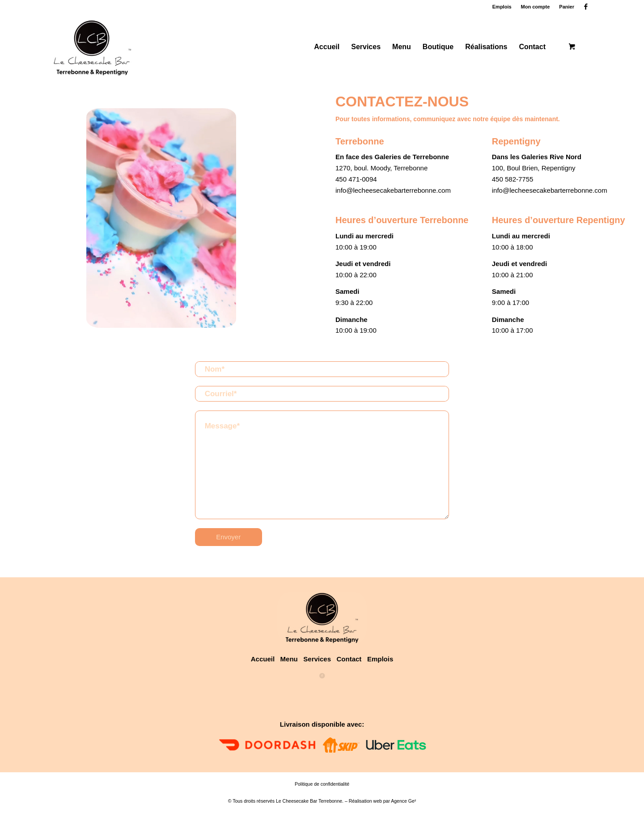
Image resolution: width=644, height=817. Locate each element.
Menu (289, 659)
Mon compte (536, 7)
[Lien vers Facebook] (586, 7)
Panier (567, 7)
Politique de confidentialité (322, 784)
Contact (352, 659)
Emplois (502, 7)
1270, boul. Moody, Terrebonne (381, 168)
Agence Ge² (403, 801)
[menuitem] (502, 7)
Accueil (263, 659)
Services (317, 659)
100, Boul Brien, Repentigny (534, 168)
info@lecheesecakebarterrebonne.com (393, 190)
